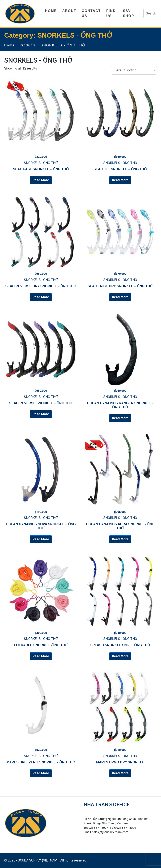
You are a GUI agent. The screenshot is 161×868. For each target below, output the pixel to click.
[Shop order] (134, 70)
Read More (41, 180)
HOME (51, 11)
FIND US (111, 13)
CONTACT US (91, 13)
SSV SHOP (128, 13)
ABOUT (69, 11)
